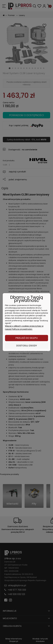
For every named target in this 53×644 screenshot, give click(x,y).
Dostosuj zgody (27, 346)
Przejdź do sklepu (26, 338)
